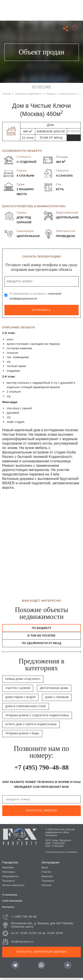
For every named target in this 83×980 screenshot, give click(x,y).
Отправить (41, 310)
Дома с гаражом (61, 699)
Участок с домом (19, 690)
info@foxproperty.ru (23, 944)
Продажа (55, 94)
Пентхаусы (9, 874)
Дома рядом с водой (22, 699)
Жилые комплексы (14, 887)
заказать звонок (41, 812)
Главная (7, 94)
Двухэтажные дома (58, 690)
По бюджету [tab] (41, 628)
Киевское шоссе (73, 94)
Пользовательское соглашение (63, 854)
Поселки (47, 887)
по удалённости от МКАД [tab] (41, 645)
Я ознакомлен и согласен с (36, 296)
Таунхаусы (9, 883)
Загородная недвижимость (30, 94)
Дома (45, 869)
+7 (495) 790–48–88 (41, 769)
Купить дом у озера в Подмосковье (33, 727)
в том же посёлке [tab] (41, 637)
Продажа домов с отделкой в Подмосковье (40, 717)
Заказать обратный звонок (41, 954)
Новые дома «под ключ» (24, 681)
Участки (47, 874)
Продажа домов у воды (24, 735)
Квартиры (9, 869)
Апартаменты (11, 878)
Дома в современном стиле (28, 708)
